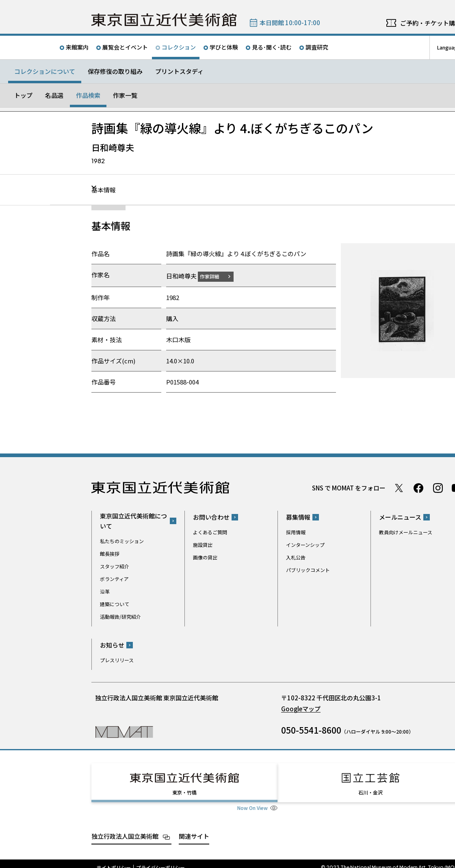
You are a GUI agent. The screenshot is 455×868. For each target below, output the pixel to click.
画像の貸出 (205, 557)
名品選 (54, 95)
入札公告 (296, 557)
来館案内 (77, 47)
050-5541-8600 (311, 730)
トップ (23, 95)
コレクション (179, 47)
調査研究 (317, 47)
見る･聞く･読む (272, 47)
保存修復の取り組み (115, 71)
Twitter (399, 488)
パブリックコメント (308, 570)
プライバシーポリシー (160, 860)
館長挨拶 (110, 553)
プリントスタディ (179, 71)
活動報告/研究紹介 (120, 616)
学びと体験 (224, 47)
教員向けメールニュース (406, 532)
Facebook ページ (418, 488)
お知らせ (112, 645)
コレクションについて (45, 71)
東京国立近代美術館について (133, 520)
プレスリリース (117, 660)
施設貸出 (203, 545)
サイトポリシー (114, 860)
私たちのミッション (122, 541)
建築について (115, 603)
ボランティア (114, 578)
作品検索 (88, 95)
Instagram (438, 488)
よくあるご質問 (210, 532)
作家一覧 (125, 95)
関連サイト (194, 828)
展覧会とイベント (125, 47)
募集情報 (298, 517)
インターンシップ (305, 545)
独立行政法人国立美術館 (125, 828)
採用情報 (296, 532)
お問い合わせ (211, 517)
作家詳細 (214, 276)
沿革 (105, 591)
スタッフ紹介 (115, 566)
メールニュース (400, 517)
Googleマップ (301, 709)
